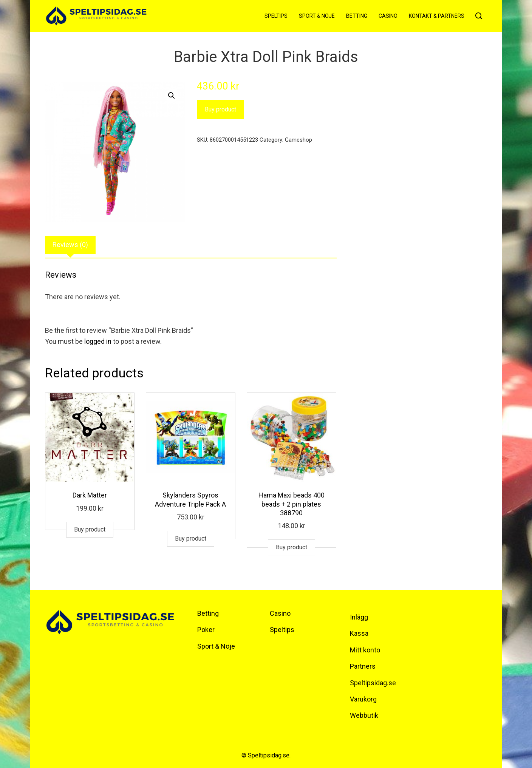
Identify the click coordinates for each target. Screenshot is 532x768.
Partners (363, 666)
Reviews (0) (70, 245)
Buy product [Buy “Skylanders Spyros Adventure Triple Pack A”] (191, 539)
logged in (98, 341)
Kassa (359, 633)
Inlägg (359, 617)
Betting (357, 16)
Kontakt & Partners (437, 16)
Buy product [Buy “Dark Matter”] (90, 529)
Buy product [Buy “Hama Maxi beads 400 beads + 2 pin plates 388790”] (292, 547)
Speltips (276, 16)
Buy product (220, 109)
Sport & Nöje (317, 16)
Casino (388, 16)
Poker (206, 630)
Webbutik (364, 715)
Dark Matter (90, 495)
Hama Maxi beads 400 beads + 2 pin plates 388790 (292, 504)
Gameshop (298, 140)
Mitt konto (365, 650)
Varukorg (363, 699)
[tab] (70, 245)
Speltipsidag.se (373, 683)
